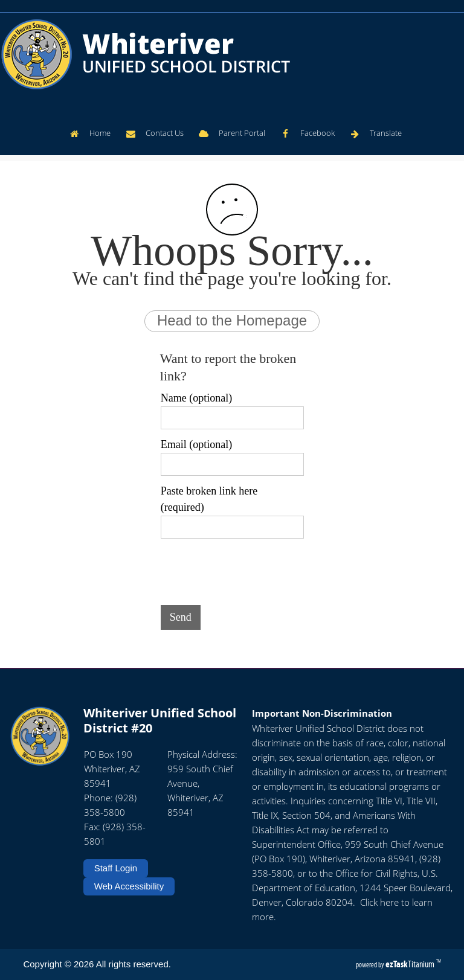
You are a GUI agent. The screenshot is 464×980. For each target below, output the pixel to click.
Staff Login (116, 868)
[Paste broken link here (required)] (232, 527)
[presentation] (253, 569)
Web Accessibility (129, 886)
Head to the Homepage (232, 320)
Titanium (411, 964)
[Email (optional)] (232, 464)
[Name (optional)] (232, 418)
